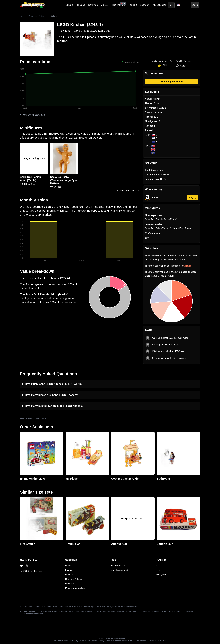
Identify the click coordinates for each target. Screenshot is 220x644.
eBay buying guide (120, 570)
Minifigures (161, 575)
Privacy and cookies (75, 588)
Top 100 (133, 5)
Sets (158, 570)
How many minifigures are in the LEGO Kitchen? (54, 406)
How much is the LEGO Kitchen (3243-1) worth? (54, 384)
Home (23, 16)
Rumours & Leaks (74, 579)
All (157, 566)
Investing (70, 570)
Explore (70, 5)
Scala (44, 16)
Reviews (70, 575)
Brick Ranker (29, 560)
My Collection (160, 5)
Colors (104, 5)
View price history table (34, 115)
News (68, 566)
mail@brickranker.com (31, 571)
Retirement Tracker (120, 566)
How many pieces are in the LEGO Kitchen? (51, 395)
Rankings (93, 5)
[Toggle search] (171, 5)
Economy (145, 5)
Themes (81, 5)
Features (70, 584)
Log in (195, 5)
